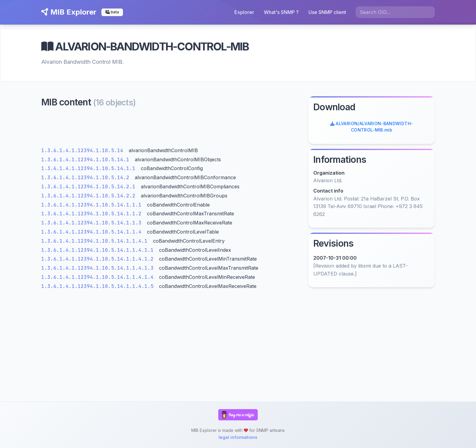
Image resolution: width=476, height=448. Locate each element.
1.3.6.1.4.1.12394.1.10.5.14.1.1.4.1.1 (99, 250)
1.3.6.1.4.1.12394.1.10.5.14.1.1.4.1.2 (99, 259)
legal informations (238, 437)
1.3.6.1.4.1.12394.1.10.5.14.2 (87, 178)
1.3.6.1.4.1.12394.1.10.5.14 (84, 150)
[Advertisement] (171, 129)
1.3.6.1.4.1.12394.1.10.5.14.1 (87, 160)
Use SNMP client (327, 12)
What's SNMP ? (281, 12)
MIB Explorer (69, 12)
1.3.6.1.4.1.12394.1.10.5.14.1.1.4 (93, 232)
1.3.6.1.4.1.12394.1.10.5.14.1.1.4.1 (96, 241)
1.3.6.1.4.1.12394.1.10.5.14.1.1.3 (93, 223)
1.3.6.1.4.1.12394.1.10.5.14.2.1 (90, 187)
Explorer (244, 12)
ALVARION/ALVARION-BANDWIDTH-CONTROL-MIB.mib (372, 127)
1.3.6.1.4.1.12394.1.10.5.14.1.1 (90, 168)
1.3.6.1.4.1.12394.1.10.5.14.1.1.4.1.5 (99, 286)
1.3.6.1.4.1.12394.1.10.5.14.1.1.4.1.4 (99, 277)
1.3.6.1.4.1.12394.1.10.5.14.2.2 (90, 196)
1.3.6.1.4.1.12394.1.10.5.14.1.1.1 (93, 205)
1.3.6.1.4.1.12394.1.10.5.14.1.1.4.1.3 (99, 268)
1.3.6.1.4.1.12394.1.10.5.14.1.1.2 (93, 214)
